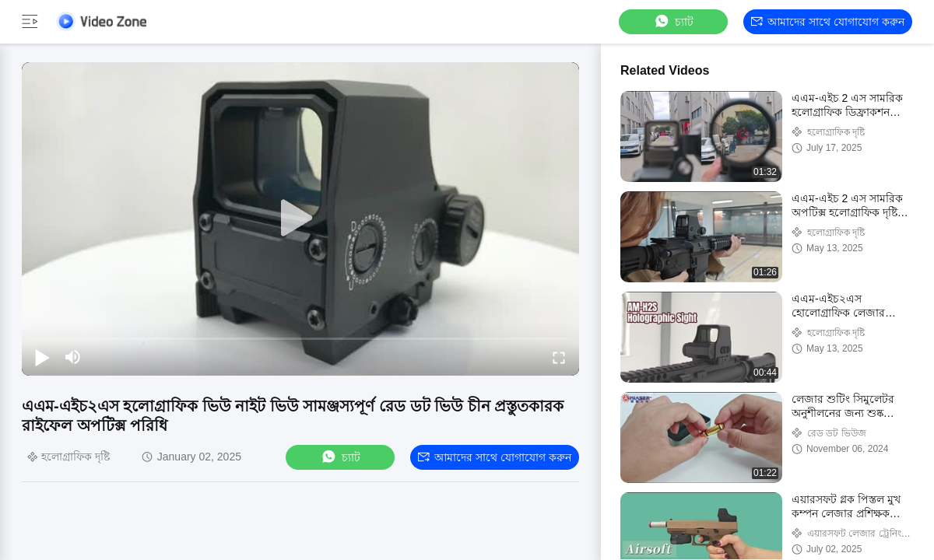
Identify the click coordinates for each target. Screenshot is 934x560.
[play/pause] (42, 357)
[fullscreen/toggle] (559, 357)
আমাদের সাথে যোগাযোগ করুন (828, 22)
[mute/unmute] (73, 357)
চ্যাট (673, 21)
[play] (300, 219)
